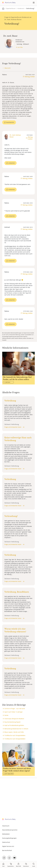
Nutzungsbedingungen (9, 838)
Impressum (6, 826)
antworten (12, 163)
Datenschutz (6, 842)
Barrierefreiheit (7, 850)
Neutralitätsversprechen (10, 830)
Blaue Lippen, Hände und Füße (14, 732)
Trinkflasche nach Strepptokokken (15, 735)
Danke (6, 715)
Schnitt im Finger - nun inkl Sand (15, 709)
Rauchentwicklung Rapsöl (12, 722)
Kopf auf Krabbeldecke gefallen (14, 725)
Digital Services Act (8, 846)
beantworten (10, 122)
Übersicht (7, 68)
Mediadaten (6, 834)
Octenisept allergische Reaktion (14, 719)
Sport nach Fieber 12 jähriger (14, 712)
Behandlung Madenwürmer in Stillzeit (16, 729)
